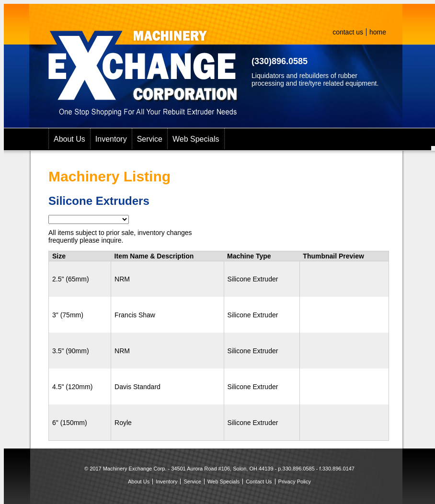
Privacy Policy (295, 482)
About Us (69, 139)
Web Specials (196, 139)
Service (150, 139)
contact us (348, 32)
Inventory (111, 139)
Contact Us (259, 482)
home (378, 32)
